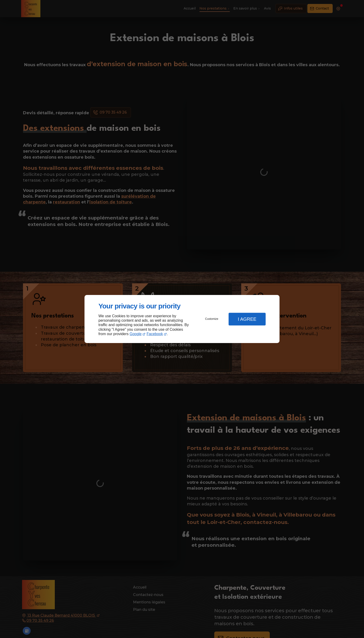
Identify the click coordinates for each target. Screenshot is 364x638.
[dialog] (182, 319)
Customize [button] (212, 319)
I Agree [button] (247, 319)
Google (136, 334)
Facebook (155, 334)
